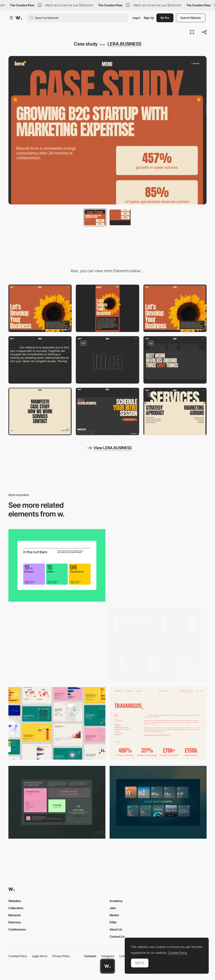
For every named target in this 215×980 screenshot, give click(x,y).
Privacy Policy (61, 956)
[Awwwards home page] (107, 966)
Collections (16, 908)
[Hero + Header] (175, 308)
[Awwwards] (19, 18)
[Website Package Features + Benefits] (57, 802)
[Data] (158, 802)
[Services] (175, 411)
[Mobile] (107, 308)
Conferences (17, 929)
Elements (15, 915)
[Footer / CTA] (107, 411)
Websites (15, 901)
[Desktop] (40, 308)
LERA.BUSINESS (124, 44)
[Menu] (40, 411)
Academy (116, 901)
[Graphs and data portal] (57, 723)
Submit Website (191, 18)
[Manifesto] (40, 360)
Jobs (113, 908)
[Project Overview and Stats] (158, 723)
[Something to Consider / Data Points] (158, 565)
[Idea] (107, 360)
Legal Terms (40, 956)
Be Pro (165, 18)
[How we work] (175, 360)
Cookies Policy (18, 956)
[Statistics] (57, 565)
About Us (116, 929)
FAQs (113, 922)
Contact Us (117, 936)
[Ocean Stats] (158, 644)
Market (114, 915)
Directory (15, 922)
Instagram (108, 956)
